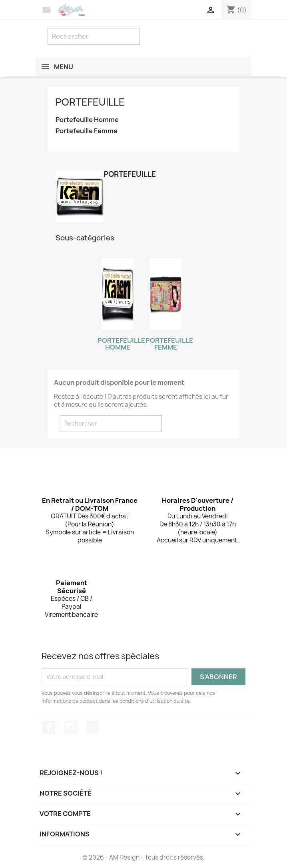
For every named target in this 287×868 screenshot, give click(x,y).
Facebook (49, 727)
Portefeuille (90, 102)
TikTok (93, 727)
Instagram (71, 727)
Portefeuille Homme (87, 120)
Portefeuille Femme (87, 131)
